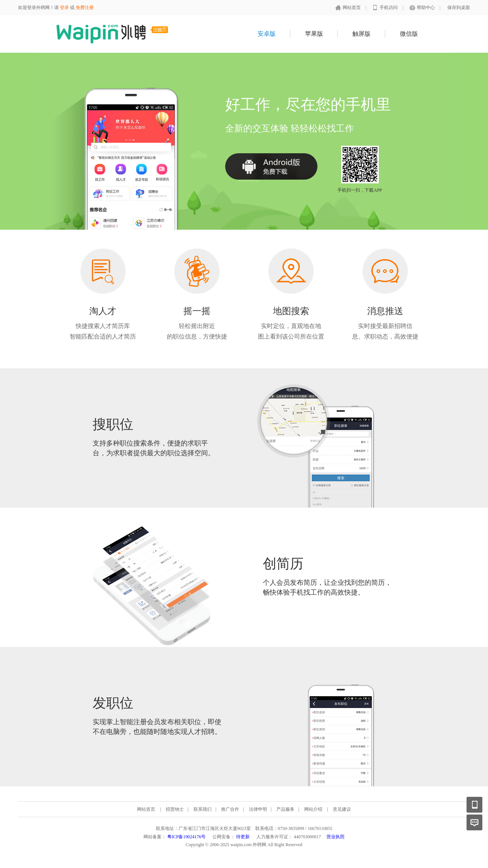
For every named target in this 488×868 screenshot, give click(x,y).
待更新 (243, 837)
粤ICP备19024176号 (187, 837)
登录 (64, 8)
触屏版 (361, 34)
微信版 (409, 34)
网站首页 (352, 8)
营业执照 (335, 837)
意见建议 (342, 809)
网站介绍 (313, 809)
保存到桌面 (459, 8)
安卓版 (267, 34)
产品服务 (285, 809)
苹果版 (314, 34)
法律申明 (258, 809)
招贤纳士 (175, 809)
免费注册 (85, 8)
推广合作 (230, 809)
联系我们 (203, 809)
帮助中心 (426, 8)
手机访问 (389, 8)
